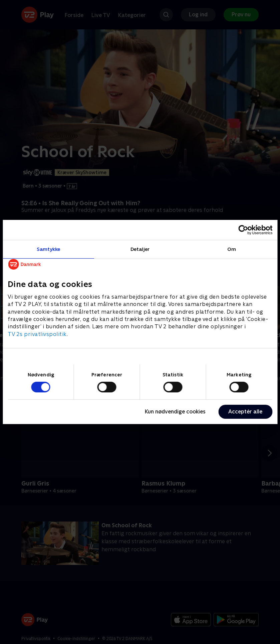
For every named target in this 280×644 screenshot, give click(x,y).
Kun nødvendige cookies (175, 412)
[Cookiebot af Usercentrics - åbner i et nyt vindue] (243, 230)
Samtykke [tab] (49, 249)
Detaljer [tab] (140, 249)
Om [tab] (232, 249)
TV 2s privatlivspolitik (37, 334)
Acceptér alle (245, 412)
